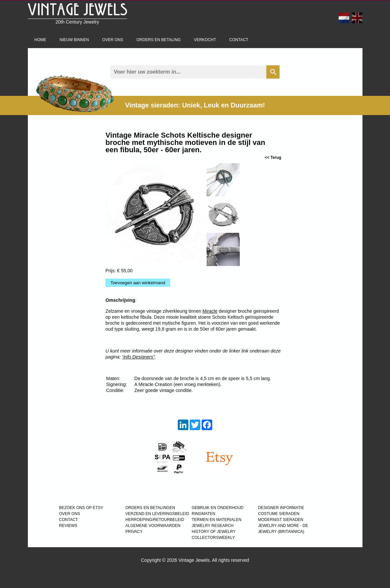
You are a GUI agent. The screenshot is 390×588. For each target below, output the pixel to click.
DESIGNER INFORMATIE (281, 508)
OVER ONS (69, 514)
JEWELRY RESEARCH (213, 526)
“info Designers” (138, 357)
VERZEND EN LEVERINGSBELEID (157, 514)
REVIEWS (68, 526)
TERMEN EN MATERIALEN (217, 520)
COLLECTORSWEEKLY (213, 538)
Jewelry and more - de (283, 526)
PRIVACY (134, 532)
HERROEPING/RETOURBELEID (155, 520)
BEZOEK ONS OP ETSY (81, 508)
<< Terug (273, 158)
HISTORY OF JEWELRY (214, 532)
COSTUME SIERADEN (279, 514)
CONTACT (68, 520)
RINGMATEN (203, 514)
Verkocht (205, 40)
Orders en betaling (159, 40)
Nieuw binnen (74, 40)
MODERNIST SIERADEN (281, 520)
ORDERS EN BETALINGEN (150, 508)
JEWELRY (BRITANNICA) (281, 532)
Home (40, 40)
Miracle (210, 311)
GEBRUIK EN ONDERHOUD (218, 508)
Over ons (113, 40)
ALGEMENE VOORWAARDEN (153, 526)
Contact (239, 40)
